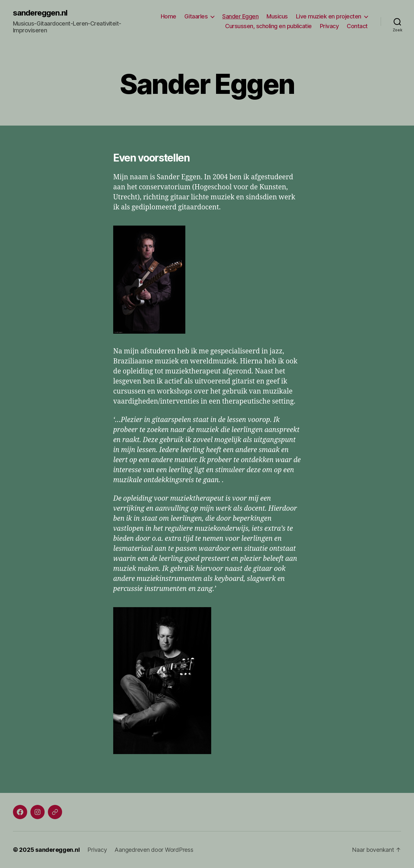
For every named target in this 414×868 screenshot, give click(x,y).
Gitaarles (196, 16)
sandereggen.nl (40, 13)
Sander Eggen (240, 16)
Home (169, 16)
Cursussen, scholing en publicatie (268, 26)
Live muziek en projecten (329, 16)
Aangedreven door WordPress (154, 850)
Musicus (277, 16)
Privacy (329, 26)
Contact (357, 26)
